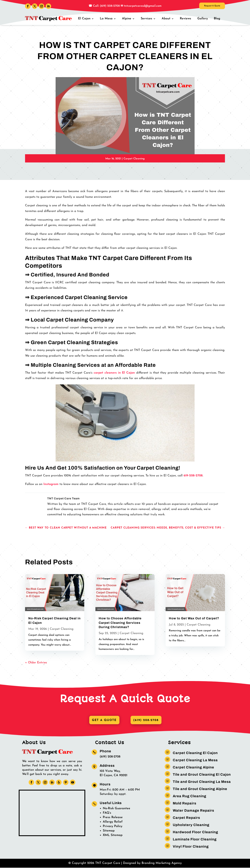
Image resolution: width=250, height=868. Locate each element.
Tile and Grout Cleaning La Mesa (202, 782)
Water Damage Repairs (193, 811)
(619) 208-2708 (147, 720)
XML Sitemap (113, 835)
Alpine (129, 19)
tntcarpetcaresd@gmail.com (143, 6)
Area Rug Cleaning (190, 796)
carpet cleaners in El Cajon (114, 373)
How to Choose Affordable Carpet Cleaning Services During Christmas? (120, 623)
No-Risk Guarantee (117, 809)
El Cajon (87, 19)
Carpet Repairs (186, 818)
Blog (217, 19)
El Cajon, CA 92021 (114, 776)
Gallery (203, 19)
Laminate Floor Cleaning (195, 840)
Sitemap (109, 831)
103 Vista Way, (110, 771)
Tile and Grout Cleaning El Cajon (202, 775)
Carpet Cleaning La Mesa (195, 760)
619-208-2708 (193, 476)
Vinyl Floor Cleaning (191, 847)
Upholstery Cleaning (191, 825)
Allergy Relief (113, 822)
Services (148, 19)
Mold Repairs (185, 804)
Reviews (187, 19)
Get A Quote (103, 720)
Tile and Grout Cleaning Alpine (200, 789)
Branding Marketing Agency (162, 863)
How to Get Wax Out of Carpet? (194, 618)
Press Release (113, 818)
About (167, 19)
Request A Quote (207, 7)
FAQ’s (107, 813)
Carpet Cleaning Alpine (193, 768)
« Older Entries (36, 663)
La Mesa (109, 19)
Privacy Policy (113, 826)
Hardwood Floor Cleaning (195, 832)
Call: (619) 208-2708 (106, 6)
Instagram (51, 484)
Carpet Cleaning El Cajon (195, 753)
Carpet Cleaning (134, 159)
